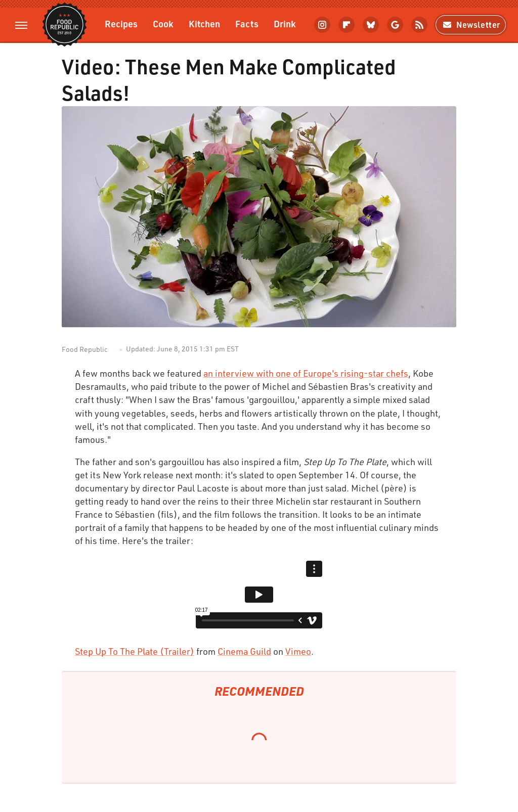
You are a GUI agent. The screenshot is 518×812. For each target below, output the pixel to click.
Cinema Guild (244, 651)
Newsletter (471, 25)
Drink (285, 24)
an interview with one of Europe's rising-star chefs (306, 373)
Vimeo (298, 651)
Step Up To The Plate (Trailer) (135, 651)
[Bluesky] (371, 25)
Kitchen (204, 24)
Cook (163, 24)
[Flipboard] (347, 25)
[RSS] (419, 25)
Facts (247, 24)
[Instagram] (322, 25)
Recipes (121, 24)
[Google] (395, 25)
